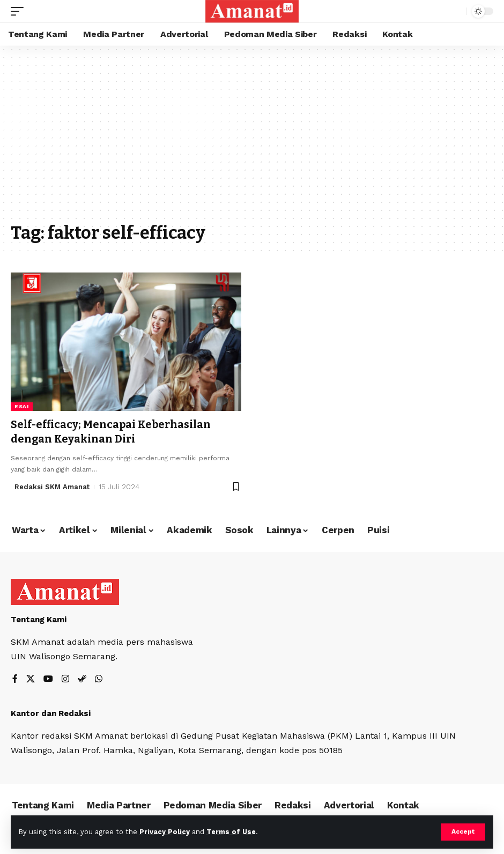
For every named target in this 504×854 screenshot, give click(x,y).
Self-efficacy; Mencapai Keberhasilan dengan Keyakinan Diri (112, 431)
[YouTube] (48, 679)
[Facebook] (15, 679)
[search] (455, 11)
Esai (22, 406)
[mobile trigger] (20, 11)
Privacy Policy (165, 832)
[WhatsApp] (99, 679)
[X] (31, 679)
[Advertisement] (252, 139)
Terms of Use (231, 832)
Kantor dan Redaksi (51, 712)
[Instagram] (65, 679)
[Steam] (82, 679)
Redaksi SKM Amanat (52, 486)
